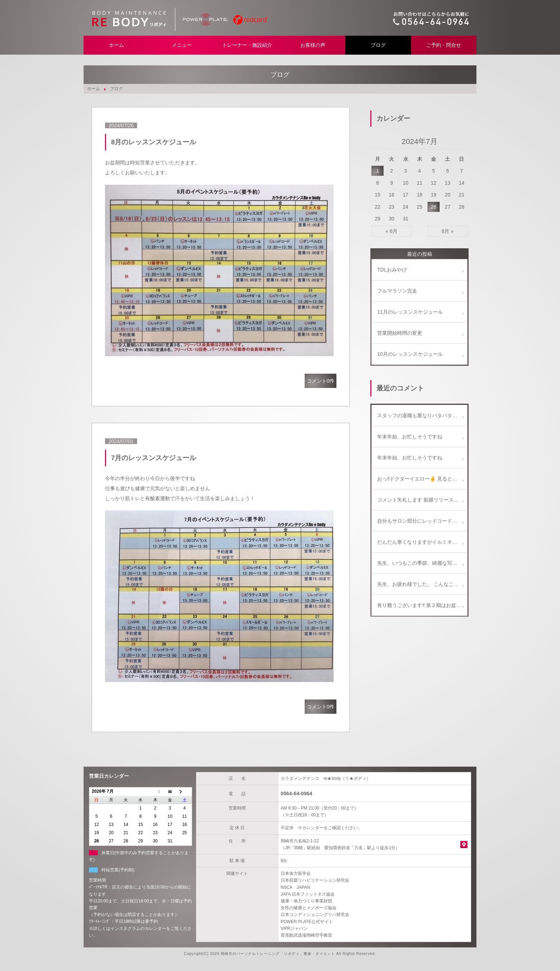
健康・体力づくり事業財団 (306, 901)
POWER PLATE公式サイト (307, 922)
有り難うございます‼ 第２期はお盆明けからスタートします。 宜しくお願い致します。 (422, 605)
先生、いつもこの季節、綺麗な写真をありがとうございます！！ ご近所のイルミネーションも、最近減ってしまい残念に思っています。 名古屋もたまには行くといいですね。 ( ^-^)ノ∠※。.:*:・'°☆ (422, 563)
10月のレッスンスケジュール (410, 354)
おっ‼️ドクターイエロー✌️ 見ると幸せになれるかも (422, 479)
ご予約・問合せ (444, 45)
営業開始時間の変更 (400, 333)
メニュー (182, 45)
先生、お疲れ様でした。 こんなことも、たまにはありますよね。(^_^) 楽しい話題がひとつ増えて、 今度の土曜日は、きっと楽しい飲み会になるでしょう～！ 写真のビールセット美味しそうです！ (422, 584)
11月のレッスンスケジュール (410, 312)
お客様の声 (313, 45)
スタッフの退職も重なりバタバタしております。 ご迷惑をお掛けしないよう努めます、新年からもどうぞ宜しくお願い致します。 (422, 415)
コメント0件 (321, 381)
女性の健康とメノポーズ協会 (309, 908)
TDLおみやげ (392, 270)
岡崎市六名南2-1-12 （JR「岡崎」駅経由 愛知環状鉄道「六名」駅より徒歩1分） (340, 844)
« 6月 (392, 231)
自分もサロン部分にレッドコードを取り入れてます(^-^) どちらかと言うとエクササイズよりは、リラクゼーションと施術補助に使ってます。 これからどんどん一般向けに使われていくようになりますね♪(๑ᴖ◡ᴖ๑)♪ (422, 521)
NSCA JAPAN (295, 887)
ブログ (378, 45)
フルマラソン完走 (397, 291)
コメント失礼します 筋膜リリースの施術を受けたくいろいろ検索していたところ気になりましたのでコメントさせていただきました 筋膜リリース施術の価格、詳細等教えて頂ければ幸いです (422, 500)
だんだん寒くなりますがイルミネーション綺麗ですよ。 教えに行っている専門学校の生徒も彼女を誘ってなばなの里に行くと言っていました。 (422, 542)
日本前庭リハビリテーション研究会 (315, 880)
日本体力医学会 (296, 873)
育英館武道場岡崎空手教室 (306, 935)
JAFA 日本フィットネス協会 (308, 894)
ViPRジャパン (294, 928)
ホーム (116, 45)
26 (434, 207)
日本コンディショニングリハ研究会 (315, 915)
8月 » (447, 231)
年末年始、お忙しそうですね (410, 437)
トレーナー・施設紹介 (247, 45)
